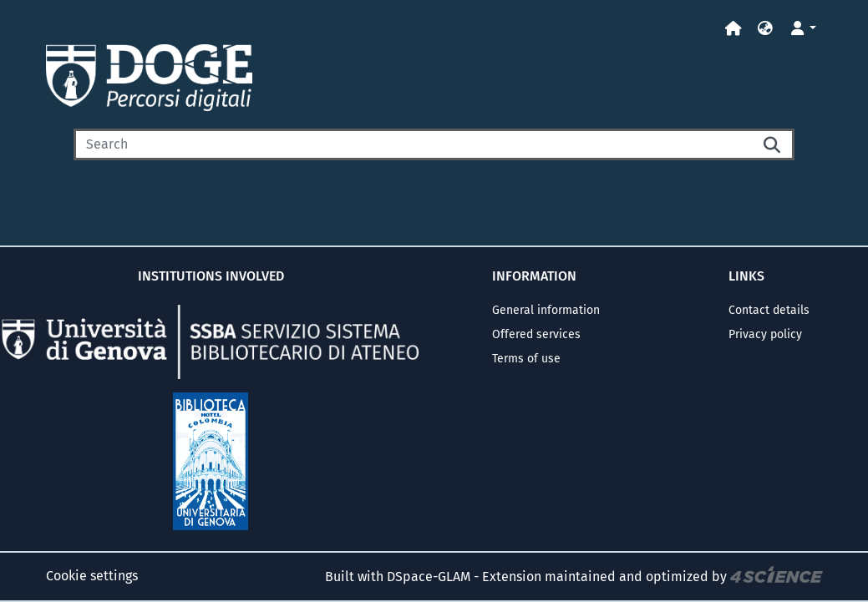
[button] (765, 29)
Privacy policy (765, 334)
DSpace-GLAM (429, 577)
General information (546, 310)
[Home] (733, 29)
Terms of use (526, 359)
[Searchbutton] (773, 144)
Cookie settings (92, 576)
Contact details (769, 310)
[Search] (413, 144)
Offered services (536, 334)
